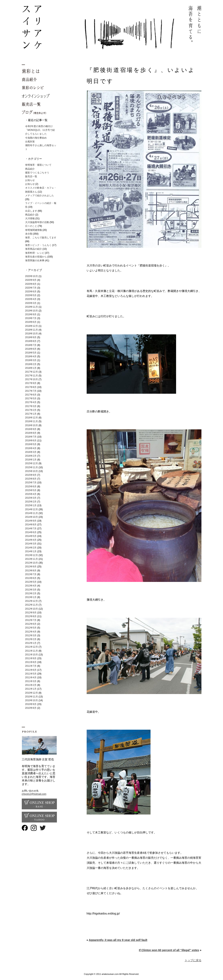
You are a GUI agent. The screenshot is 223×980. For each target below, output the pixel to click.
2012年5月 (31, 628)
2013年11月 (32, 559)
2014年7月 (31, 529)
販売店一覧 (31, 176)
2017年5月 (31, 398)
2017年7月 (31, 391)
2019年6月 (31, 322)
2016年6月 (31, 441)
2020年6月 (31, 292)
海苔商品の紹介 (34, 249)
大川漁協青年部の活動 (37, 222)
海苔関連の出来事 (35, 260)
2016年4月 (31, 448)
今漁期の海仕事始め (36, 138)
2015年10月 (32, 471)
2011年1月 (31, 689)
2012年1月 (31, 643)
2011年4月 (31, 677)
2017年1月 (31, 414)
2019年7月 (31, 318)
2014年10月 (32, 517)
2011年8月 (31, 662)
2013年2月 (31, 593)
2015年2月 (31, 502)
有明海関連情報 (34, 230)
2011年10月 (32, 655)
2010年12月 (32, 693)
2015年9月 (31, 475)
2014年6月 (31, 532)
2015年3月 (31, 498)
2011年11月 (32, 651)
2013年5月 (31, 582)
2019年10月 (32, 311)
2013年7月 (31, 574)
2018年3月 (31, 360)
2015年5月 (31, 490)
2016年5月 (31, 444)
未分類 (29, 234)
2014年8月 (31, 525)
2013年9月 (31, 567)
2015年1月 (31, 505)
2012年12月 (32, 601)
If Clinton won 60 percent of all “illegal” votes (169, 950)
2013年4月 (31, 586)
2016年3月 (31, 452)
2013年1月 (31, 597)
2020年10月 (32, 276)
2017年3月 (31, 406)
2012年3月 (31, 635)
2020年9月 (31, 280)
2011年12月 (32, 647)
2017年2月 (31, 410)
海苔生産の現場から (36, 257)
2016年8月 (31, 433)
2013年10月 (32, 563)
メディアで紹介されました (40, 196)
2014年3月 (31, 544)
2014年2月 (31, 548)
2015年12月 (32, 463)
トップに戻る (193, 960)
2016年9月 (31, 429)
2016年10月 (32, 425)
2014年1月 (31, 551)
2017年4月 (31, 402)
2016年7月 (31, 437)
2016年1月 (31, 460)
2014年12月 (32, 509)
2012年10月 (32, 609)
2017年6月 (31, 395)
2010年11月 (32, 697)
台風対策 (30, 142)
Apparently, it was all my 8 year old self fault (118, 940)
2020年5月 (31, 295)
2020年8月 (31, 284)
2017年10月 (32, 379)
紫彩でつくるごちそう (37, 173)
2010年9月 (31, 704)
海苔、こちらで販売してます (41, 238)
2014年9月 (31, 521)
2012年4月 (31, 632)
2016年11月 (32, 421)
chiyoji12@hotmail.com (34, 794)
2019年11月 (32, 307)
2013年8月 (31, 571)
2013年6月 (31, 578)
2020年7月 (31, 288)
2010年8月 (31, 708)
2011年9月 (31, 658)
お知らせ (30, 180)
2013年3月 (31, 590)
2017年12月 (32, 372)
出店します (31, 211)
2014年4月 (31, 540)
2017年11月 (32, 376)
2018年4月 (31, 356)
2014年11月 (32, 513)
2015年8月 (31, 479)
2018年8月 (31, 341)
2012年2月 (31, 639)
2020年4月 (31, 299)
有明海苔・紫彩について (38, 165)
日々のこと (31, 226)
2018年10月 (32, 334)
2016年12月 (32, 418)
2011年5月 (31, 674)
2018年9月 (31, 337)
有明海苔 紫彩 (112, 27)
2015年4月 (31, 494)
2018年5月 (31, 353)
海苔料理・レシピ (35, 253)
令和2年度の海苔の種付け (39, 126)
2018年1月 (31, 368)
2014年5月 (31, 536)
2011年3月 (31, 681)
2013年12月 (32, 555)
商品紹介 (30, 169)
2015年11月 (32, 467)
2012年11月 (32, 605)
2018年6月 (31, 349)
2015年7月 (31, 483)
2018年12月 (32, 326)
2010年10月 (32, 700)
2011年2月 (31, 685)
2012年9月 (31, 613)
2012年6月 (31, 624)
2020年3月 (31, 303)
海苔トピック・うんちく (38, 245)
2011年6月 (31, 670)
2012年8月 (31, 616)
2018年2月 (31, 364)
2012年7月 (31, 620)
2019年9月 (31, 314)
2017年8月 (31, 387)
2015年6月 (31, 487)
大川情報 (30, 218)
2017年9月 (31, 383)
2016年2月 (31, 456)
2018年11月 (32, 330)
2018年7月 (31, 345)
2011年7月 (31, 666)
